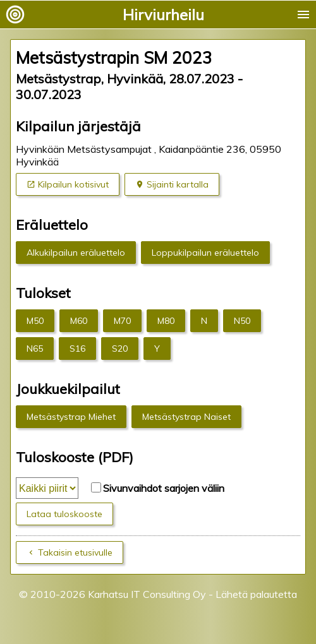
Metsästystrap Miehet (71, 417)
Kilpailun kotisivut (73, 184)
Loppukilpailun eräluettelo (205, 253)
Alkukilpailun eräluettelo (76, 253)
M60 (79, 321)
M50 (35, 321)
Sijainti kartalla (178, 184)
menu (303, 15)
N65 (35, 349)
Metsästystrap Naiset (186, 417)
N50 (242, 321)
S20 (120, 349)
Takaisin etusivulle (75, 552)
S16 (77, 349)
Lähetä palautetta (256, 594)
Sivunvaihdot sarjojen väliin (164, 488)
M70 (122, 321)
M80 (166, 321)
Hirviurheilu (163, 15)
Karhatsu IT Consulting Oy (147, 594)
